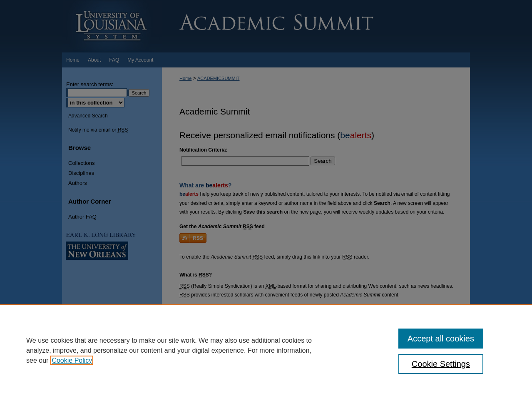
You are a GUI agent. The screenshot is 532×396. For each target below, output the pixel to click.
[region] (266, 350)
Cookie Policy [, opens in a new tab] (72, 360)
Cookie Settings (441, 364)
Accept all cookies (441, 339)
